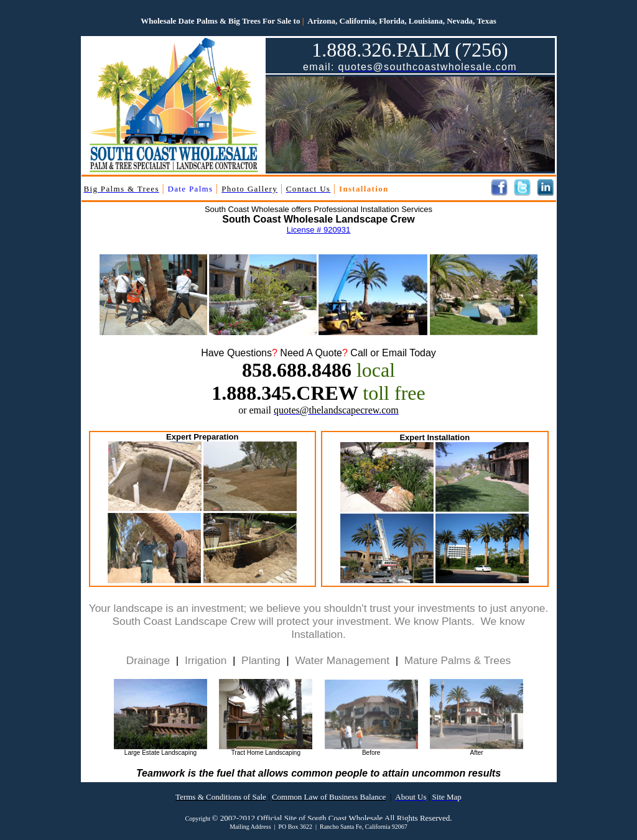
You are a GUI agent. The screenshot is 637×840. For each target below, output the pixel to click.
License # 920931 (319, 230)
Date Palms (191, 189)
